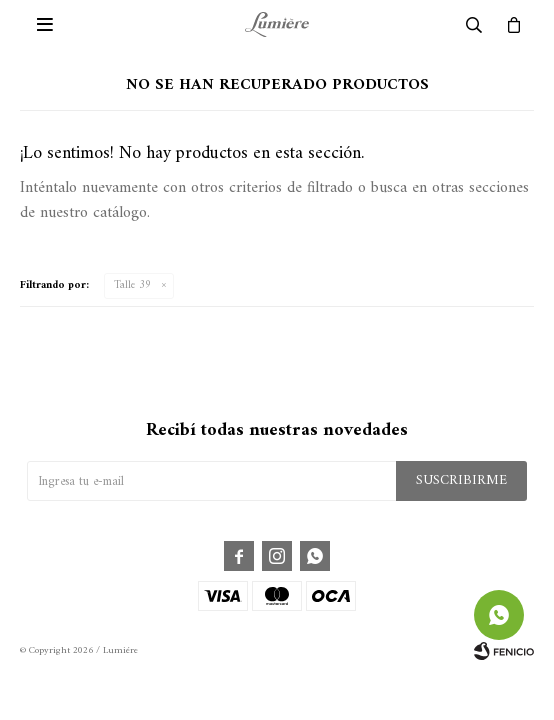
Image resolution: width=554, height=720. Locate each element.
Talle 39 (132, 285)
